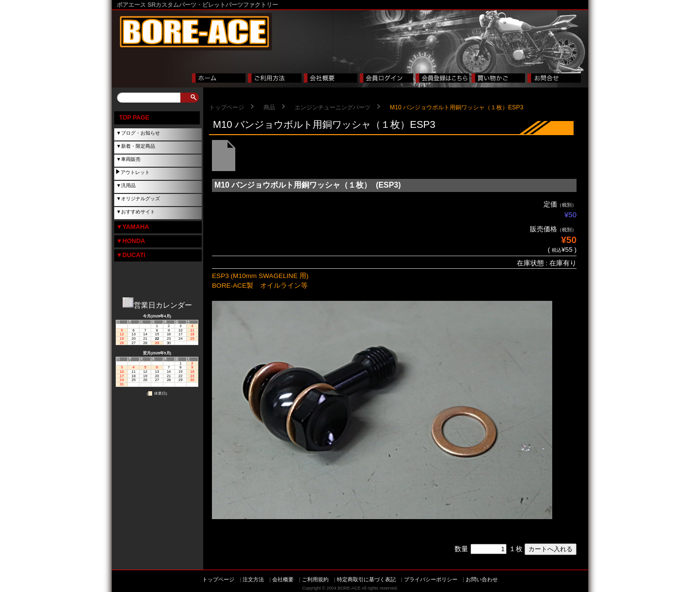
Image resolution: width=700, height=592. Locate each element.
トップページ (227, 107)
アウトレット (135, 172)
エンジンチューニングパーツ (332, 107)
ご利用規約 (315, 579)
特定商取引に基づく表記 (366, 579)
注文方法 (253, 579)
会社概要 (283, 579)
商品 (269, 107)
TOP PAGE (134, 118)
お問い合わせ (482, 579)
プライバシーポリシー (431, 579)
